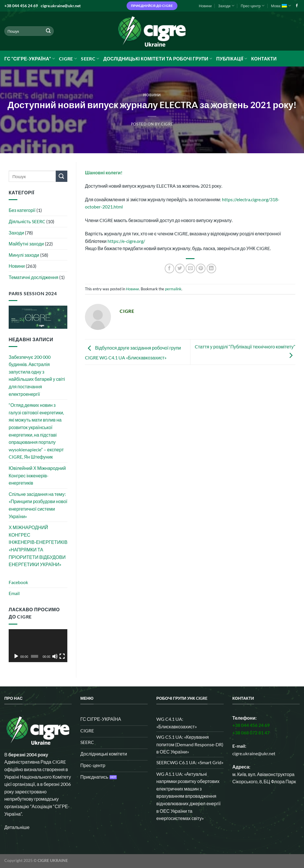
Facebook (18, 582)
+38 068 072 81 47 (251, 733)
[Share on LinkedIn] (211, 268)
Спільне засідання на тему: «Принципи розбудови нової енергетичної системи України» (38, 505)
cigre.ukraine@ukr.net (61, 6)
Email (14, 593)
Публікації (232, 59)
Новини (205, 6)
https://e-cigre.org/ (126, 241)
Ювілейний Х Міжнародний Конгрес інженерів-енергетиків (37, 475)
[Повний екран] (62, 656)
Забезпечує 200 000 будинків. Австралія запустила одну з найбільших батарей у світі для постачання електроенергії (37, 375)
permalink (173, 289)
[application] (38, 646)
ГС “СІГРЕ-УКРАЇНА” (30, 59)
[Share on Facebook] (169, 268)
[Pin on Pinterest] (201, 268)
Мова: (281, 6)
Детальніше (17, 827)
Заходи (226, 6)
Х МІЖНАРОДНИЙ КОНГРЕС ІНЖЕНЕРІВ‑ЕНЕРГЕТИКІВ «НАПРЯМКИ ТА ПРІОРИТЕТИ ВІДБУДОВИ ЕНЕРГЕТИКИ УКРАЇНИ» (38, 546)
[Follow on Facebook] (297, 6)
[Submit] (48, 31)
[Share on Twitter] (180, 268)
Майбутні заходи (26, 244)
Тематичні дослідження (34, 277)
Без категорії (22, 210)
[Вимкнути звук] (55, 656)
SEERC (90, 59)
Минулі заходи (24, 255)
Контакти (264, 59)
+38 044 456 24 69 (21, 6)
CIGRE (68, 59)
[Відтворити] (16, 656)
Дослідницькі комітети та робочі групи (158, 59)
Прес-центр (253, 6)
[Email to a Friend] (190, 268)
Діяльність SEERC (27, 221)
